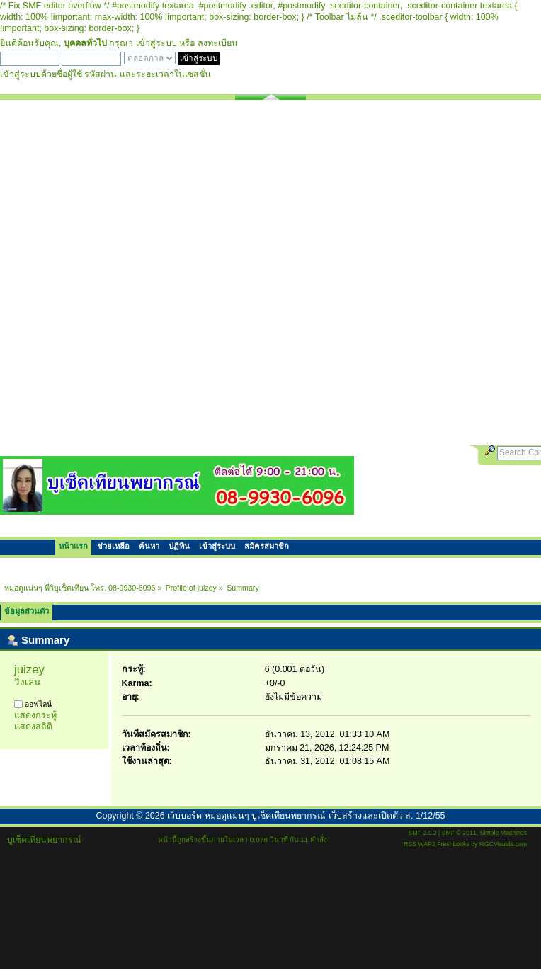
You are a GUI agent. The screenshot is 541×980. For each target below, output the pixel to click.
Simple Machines (503, 833)
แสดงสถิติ (33, 727)
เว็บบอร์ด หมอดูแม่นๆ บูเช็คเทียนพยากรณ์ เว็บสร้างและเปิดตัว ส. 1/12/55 (306, 816)
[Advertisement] (166, 273)
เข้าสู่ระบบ (156, 43)
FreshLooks (453, 844)
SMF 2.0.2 (422, 833)
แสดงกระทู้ (35, 715)
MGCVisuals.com (503, 844)
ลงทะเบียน (218, 43)
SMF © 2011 (459, 833)
